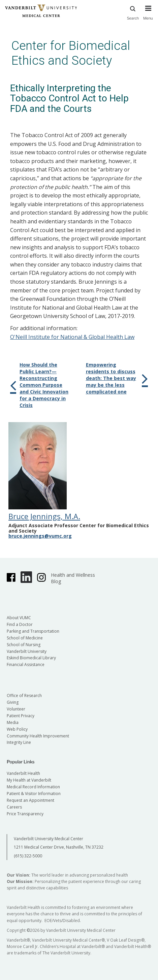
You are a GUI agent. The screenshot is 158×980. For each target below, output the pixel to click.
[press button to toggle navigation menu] (148, 16)
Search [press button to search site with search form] (133, 12)
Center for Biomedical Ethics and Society (71, 53)
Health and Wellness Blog (73, 578)
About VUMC (19, 618)
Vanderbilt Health (23, 773)
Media (13, 722)
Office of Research (24, 696)
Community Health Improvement (38, 736)
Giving (13, 702)
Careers (14, 807)
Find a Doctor (20, 624)
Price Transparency (25, 814)
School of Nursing (24, 645)
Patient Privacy (21, 716)
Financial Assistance (26, 665)
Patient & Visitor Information (34, 794)
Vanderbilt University (27, 651)
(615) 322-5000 (28, 856)
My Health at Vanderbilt (29, 780)
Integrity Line (19, 742)
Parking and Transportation (33, 631)
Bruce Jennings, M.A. (44, 516)
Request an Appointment (30, 800)
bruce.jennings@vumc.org (40, 536)
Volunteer (16, 709)
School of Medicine (25, 638)
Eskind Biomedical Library (31, 658)
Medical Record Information (33, 787)
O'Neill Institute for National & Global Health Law (72, 337)
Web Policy (17, 729)
